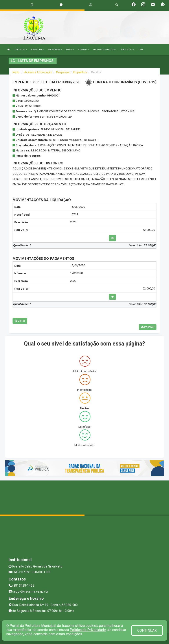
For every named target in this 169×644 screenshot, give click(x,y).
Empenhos (80, 72)
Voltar (20, 321)
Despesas (63, 72)
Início (16, 72)
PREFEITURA (37, 50)
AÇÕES (70, 50)
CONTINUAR (147, 630)
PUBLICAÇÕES (128, 50)
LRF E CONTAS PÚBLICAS (105, 50)
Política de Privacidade (88, 630)
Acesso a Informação (38, 72)
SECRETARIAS (55, 50)
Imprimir (148, 327)
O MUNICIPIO (20, 50)
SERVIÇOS (83, 50)
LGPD (141, 50)
